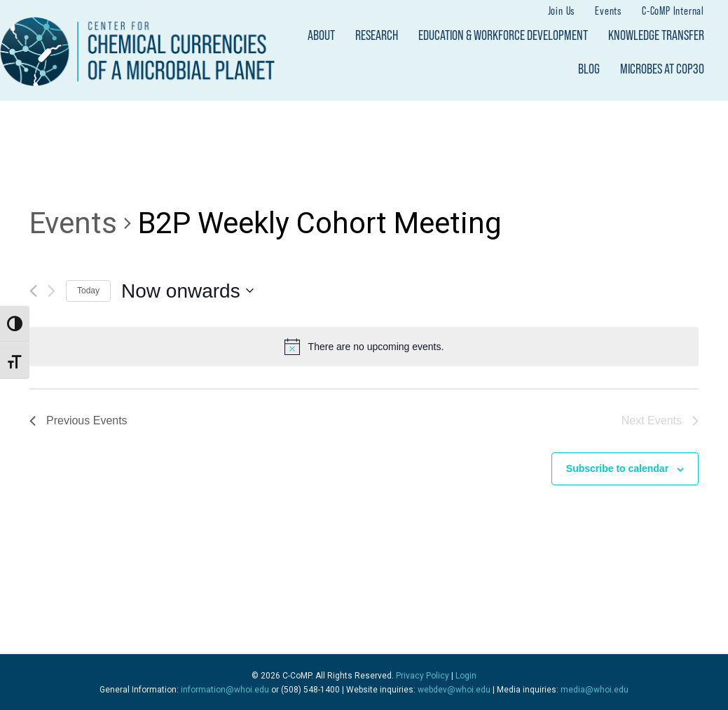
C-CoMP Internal (673, 11)
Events (608, 11)
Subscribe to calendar (617, 468)
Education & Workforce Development (503, 35)
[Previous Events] (33, 291)
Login (466, 676)
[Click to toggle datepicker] (187, 291)
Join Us (562, 11)
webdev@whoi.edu (454, 690)
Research (377, 35)
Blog (589, 69)
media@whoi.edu (595, 690)
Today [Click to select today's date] (88, 291)
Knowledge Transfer (656, 35)
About (321, 35)
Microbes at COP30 (662, 69)
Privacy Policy (423, 676)
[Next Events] (51, 291)
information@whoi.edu (225, 690)
